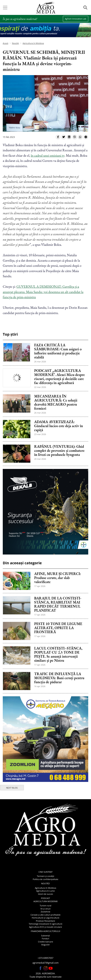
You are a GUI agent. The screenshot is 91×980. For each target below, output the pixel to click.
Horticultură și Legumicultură (45, 918)
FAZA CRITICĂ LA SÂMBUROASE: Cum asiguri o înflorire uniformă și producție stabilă (58, 351)
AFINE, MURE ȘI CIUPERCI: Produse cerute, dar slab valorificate (58, 578)
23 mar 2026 (40, 434)
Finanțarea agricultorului (46, 931)
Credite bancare (46, 942)
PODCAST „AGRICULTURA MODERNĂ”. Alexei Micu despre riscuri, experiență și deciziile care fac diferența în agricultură (59, 377)
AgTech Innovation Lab (76, 19)
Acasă (6, 43)
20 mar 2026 (40, 459)
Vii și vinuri (45, 909)
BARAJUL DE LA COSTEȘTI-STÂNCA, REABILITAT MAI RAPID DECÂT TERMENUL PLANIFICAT (58, 604)
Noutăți (15, 43)
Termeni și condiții (46, 876)
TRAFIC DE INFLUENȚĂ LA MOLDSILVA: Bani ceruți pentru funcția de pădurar (59, 678)
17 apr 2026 (40, 586)
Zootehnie (45, 912)
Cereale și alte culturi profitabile (45, 915)
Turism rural (45, 906)
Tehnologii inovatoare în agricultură (46, 924)
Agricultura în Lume (45, 891)
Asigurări (46, 945)
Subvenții (45, 936)
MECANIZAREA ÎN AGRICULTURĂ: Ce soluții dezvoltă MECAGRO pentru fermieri (56, 402)
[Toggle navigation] (5, 8)
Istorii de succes (45, 894)
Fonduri (46, 938)
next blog (12, 788)
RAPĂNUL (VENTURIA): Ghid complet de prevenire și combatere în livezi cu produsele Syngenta (59, 451)
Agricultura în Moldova (33, 43)
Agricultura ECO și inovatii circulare (45, 927)
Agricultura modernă (45, 901)
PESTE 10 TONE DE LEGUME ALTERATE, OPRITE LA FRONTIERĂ (58, 628)
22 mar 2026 (40, 387)
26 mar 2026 (40, 361)
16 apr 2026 (40, 686)
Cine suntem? (45, 872)
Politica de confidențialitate (45, 879)
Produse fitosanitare (45, 921)
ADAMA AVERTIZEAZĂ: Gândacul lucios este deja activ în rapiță (59, 426)
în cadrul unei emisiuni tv (48, 155)
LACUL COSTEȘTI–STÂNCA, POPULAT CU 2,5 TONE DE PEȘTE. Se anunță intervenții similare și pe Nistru (58, 654)
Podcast (45, 898)
